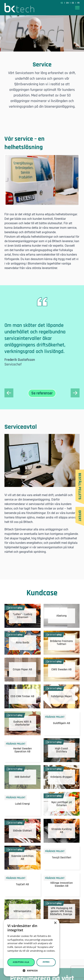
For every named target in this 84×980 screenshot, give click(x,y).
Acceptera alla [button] (21, 962)
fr (78, 3)
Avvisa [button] (46, 962)
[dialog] (32, 948)
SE (62, 3)
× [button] (55, 923)
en (68, 3)
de (73, 3)
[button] (32, 971)
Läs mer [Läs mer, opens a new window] (12, 955)
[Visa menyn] (77, 8)
